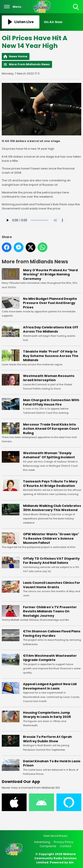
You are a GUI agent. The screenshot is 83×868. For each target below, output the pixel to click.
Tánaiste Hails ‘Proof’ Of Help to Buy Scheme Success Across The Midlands (51, 356)
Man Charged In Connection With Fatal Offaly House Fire (51, 402)
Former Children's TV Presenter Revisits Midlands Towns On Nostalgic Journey (50, 611)
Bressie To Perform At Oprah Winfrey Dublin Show (47, 739)
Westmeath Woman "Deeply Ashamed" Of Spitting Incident (49, 455)
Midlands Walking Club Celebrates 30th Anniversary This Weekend (52, 508)
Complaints (48, 846)
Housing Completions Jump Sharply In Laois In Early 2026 (47, 715)
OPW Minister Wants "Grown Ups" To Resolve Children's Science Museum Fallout (51, 538)
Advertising (42, 842)
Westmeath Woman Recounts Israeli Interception (49, 378)
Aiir (71, 862)
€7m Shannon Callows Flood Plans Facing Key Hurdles (52, 633)
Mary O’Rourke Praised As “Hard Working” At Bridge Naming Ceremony (50, 274)
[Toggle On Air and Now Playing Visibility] (63, 22)
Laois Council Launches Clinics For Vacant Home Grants (52, 585)
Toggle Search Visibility (76, 7)
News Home (18, 56)
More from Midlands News (29, 64)
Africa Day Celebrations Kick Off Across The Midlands (51, 329)
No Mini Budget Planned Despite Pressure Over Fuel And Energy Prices (50, 303)
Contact (66, 846)
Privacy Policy (64, 842)
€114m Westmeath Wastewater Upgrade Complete (50, 658)
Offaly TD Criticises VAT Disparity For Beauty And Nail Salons (51, 561)
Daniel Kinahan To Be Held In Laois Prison (52, 763)
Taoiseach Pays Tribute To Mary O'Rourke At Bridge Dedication (50, 484)
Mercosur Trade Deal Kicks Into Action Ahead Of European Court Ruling (51, 429)
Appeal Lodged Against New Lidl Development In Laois (50, 686)
